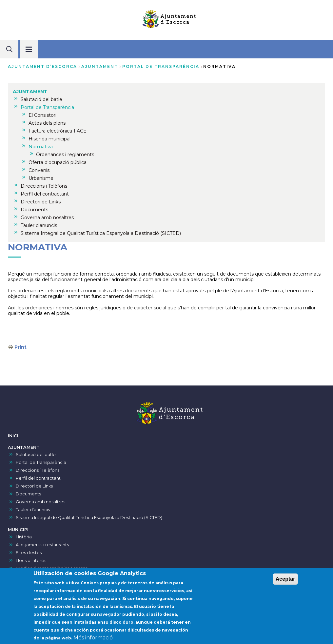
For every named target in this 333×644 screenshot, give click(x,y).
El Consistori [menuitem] (42, 115)
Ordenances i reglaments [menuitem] (65, 155)
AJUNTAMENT (100, 66)
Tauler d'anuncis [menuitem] (39, 225)
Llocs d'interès (31, 561)
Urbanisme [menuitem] (41, 178)
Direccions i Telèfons (38, 470)
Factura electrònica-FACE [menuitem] (58, 131)
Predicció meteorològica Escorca (52, 568)
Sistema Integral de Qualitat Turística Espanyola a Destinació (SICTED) (89, 518)
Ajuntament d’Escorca (42, 66)
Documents (28, 494)
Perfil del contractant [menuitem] (45, 194)
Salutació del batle (36, 455)
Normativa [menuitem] (41, 147)
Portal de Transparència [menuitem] (47, 107)
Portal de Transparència (161, 66)
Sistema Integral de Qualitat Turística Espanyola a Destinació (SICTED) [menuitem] (101, 233)
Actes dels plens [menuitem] (47, 123)
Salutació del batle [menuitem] (41, 99)
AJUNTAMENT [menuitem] (30, 92)
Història (24, 537)
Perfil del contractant (38, 478)
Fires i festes (29, 553)
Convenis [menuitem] (39, 170)
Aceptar (285, 582)
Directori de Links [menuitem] (41, 202)
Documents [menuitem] (34, 210)
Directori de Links (34, 486)
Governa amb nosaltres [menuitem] (47, 218)
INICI (13, 436)
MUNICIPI (18, 530)
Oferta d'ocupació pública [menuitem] (58, 162)
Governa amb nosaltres (40, 502)
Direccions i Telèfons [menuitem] (44, 186)
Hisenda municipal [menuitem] (49, 139)
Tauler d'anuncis (33, 510)
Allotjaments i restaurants (42, 545)
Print (20, 347)
